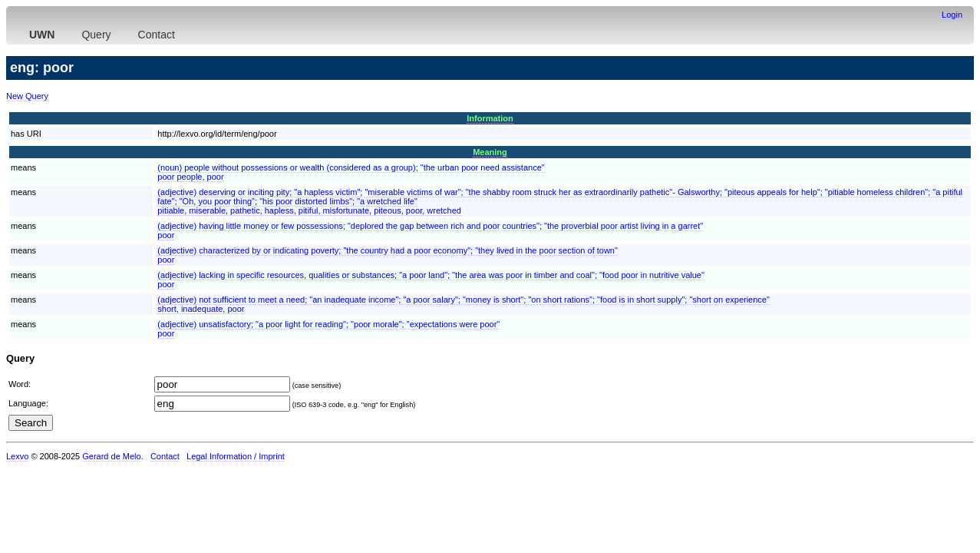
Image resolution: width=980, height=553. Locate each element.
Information (490, 118)
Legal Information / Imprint (236, 456)
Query (96, 35)
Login (952, 15)
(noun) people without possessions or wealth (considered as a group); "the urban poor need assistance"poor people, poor (351, 172)
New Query (27, 96)
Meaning (490, 152)
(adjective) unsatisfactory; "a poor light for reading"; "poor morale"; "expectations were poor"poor (328, 329)
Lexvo (17, 456)
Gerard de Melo (111, 456)
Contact (157, 35)
